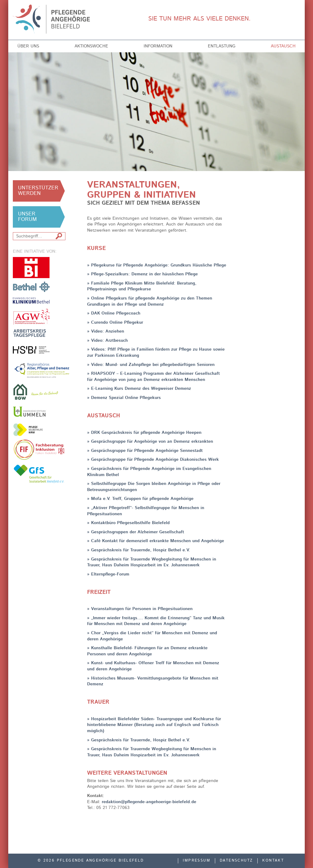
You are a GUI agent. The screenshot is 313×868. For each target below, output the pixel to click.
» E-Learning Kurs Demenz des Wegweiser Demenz (139, 389)
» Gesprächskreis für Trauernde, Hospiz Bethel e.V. (139, 550)
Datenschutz (236, 861)
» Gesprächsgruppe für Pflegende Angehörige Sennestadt (145, 451)
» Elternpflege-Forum (108, 574)
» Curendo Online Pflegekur (115, 322)
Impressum (197, 861)
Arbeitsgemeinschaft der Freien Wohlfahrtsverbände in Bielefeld (31, 317)
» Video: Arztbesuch (107, 341)
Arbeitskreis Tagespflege (31, 333)
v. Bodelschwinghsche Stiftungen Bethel (31, 287)
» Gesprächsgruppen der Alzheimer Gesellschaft (136, 532)
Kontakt (273, 861)
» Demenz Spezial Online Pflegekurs (124, 398)
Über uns (28, 46)
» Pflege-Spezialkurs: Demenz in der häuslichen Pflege (142, 274)
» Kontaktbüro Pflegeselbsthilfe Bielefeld (128, 523)
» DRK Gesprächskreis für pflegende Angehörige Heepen (144, 433)
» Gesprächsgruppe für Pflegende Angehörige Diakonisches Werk (153, 460)
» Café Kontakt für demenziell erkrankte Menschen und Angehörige (156, 541)
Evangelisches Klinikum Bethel (31, 300)
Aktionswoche (91, 46)
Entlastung (222, 46)
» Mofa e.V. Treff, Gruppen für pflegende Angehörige (140, 499)
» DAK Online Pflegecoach (114, 313)
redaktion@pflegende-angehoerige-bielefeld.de (149, 802)
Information (158, 46)
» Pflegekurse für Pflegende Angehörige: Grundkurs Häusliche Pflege (157, 265)
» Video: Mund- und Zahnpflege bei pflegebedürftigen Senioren (151, 365)
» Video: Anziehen (106, 331)
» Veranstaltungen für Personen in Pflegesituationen (140, 609)
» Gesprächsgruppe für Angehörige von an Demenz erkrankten (150, 441)
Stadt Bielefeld (31, 268)
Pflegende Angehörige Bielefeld (58, 19)
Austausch (283, 46)
